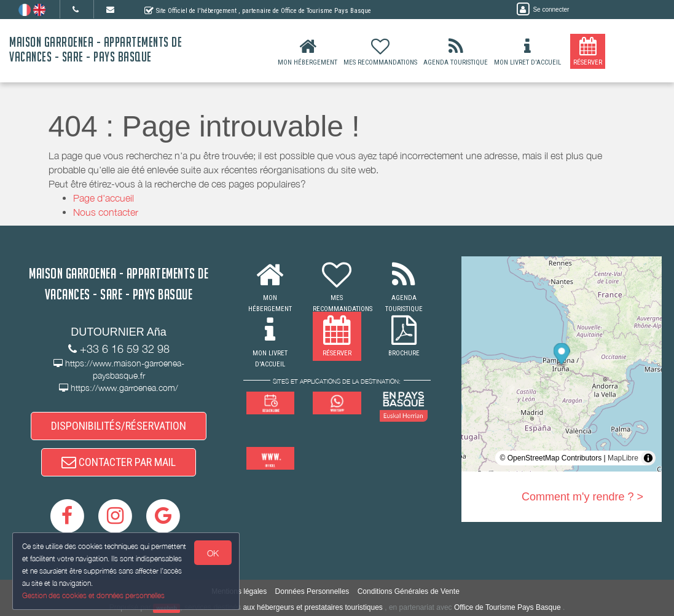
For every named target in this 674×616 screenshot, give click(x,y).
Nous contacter (106, 212)
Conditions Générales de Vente (409, 591)
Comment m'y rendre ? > (582, 497)
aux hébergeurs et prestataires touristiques (312, 607)
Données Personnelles (312, 591)
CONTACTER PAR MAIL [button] (119, 462)
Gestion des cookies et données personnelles (93, 595)
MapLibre (623, 458)
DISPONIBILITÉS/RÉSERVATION (119, 426)
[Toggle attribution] (648, 458)
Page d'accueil (104, 198)
